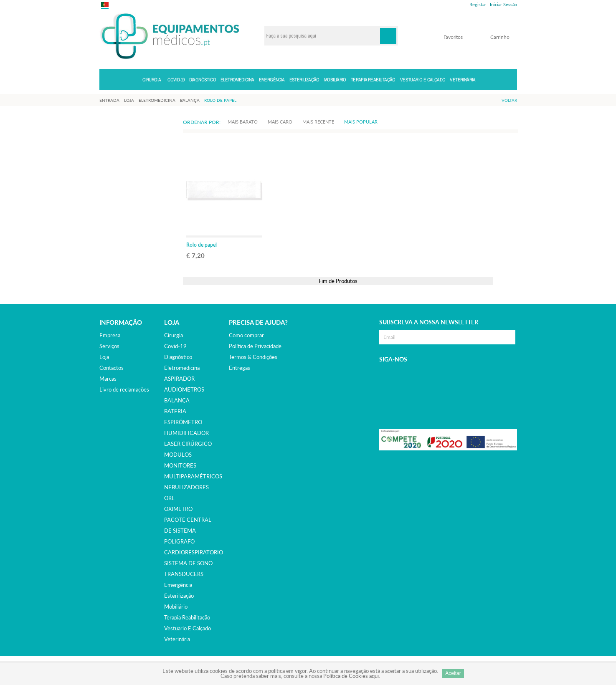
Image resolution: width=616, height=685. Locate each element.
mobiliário (176, 607)
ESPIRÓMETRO (183, 422)
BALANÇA (177, 400)
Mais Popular (361, 122)
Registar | (479, 4)
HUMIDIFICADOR (186, 433)
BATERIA (175, 411)
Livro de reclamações (124, 389)
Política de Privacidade (255, 346)
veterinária (177, 639)
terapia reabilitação (187, 617)
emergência (178, 585)
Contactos (112, 368)
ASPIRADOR (179, 379)
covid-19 (175, 346)
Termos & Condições (253, 357)
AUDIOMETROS (184, 389)
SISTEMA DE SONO (188, 563)
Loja (104, 357)
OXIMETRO (178, 509)
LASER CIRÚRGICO (188, 444)
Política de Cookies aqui (351, 676)
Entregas (240, 368)
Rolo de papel (202, 245)
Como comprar (246, 335)
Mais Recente (318, 122)
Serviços (109, 346)
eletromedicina (182, 368)
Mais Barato (243, 122)
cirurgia (174, 335)
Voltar (509, 100)
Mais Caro (280, 122)
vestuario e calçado (188, 628)
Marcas (108, 379)
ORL (169, 498)
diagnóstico (178, 357)
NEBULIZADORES (186, 487)
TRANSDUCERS (184, 574)
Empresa (110, 335)
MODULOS (178, 455)
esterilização (179, 596)
